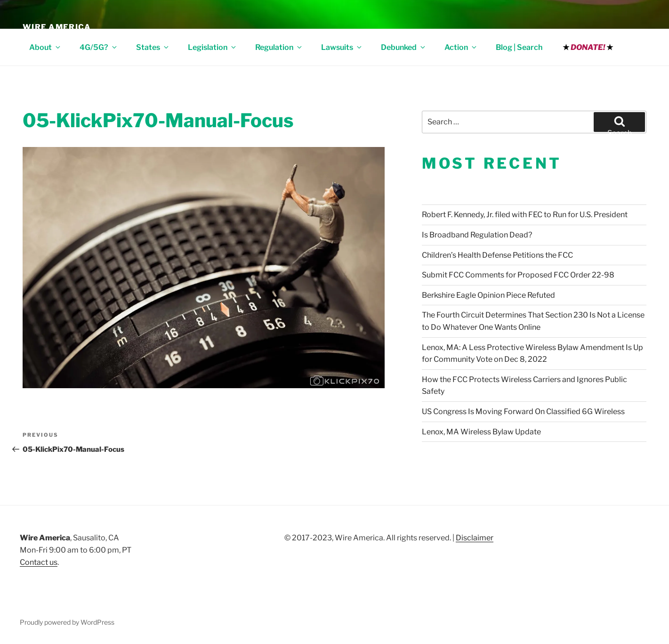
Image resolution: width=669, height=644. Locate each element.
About (45, 47)
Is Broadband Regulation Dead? (477, 235)
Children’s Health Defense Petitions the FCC (497, 255)
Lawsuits (342, 47)
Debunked (404, 47)
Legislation (213, 47)
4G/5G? (99, 47)
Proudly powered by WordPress (67, 622)
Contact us (39, 562)
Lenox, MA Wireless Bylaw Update (481, 432)
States (153, 47)
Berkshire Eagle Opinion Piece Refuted (488, 295)
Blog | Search (519, 47)
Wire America (57, 27)
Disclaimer (475, 538)
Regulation (279, 47)
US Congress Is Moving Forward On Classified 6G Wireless (523, 412)
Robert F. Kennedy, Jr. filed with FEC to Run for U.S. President (525, 215)
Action (461, 47)
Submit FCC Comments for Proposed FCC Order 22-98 (518, 275)
